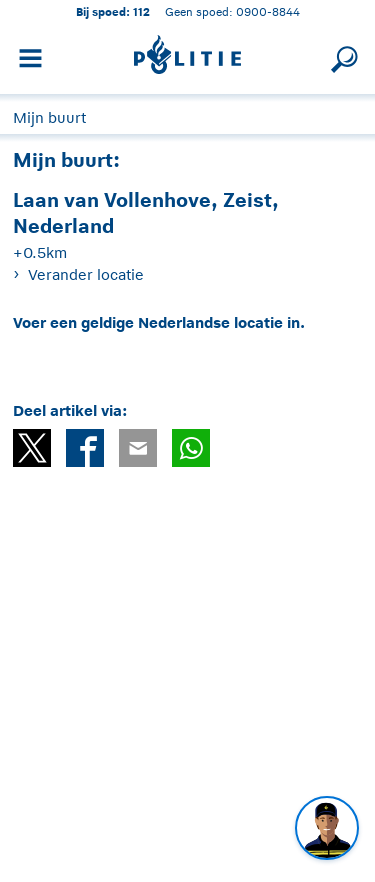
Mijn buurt (49, 117)
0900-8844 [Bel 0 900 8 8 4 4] (268, 11)
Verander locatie (86, 274)
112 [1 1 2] (141, 11)
